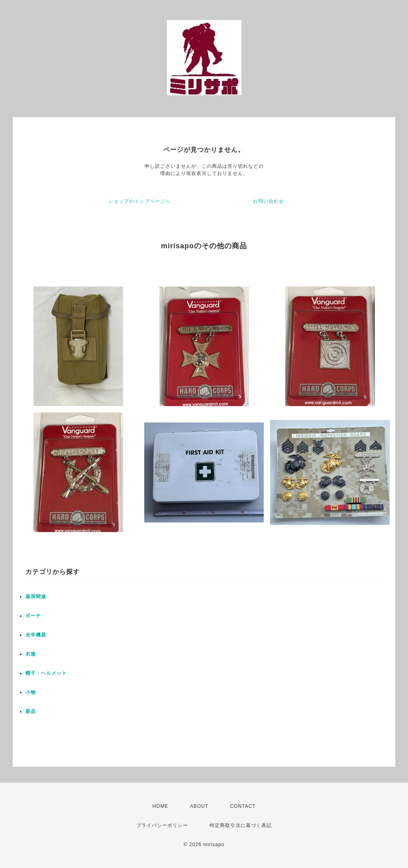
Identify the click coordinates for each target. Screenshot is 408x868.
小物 (31, 692)
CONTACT (243, 806)
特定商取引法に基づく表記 (241, 825)
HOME (160, 806)
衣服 (31, 654)
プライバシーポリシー (162, 825)
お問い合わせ (269, 201)
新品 (31, 711)
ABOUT (199, 806)
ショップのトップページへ (139, 201)
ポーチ (33, 616)
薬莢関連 (36, 597)
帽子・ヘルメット (46, 673)
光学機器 (36, 635)
